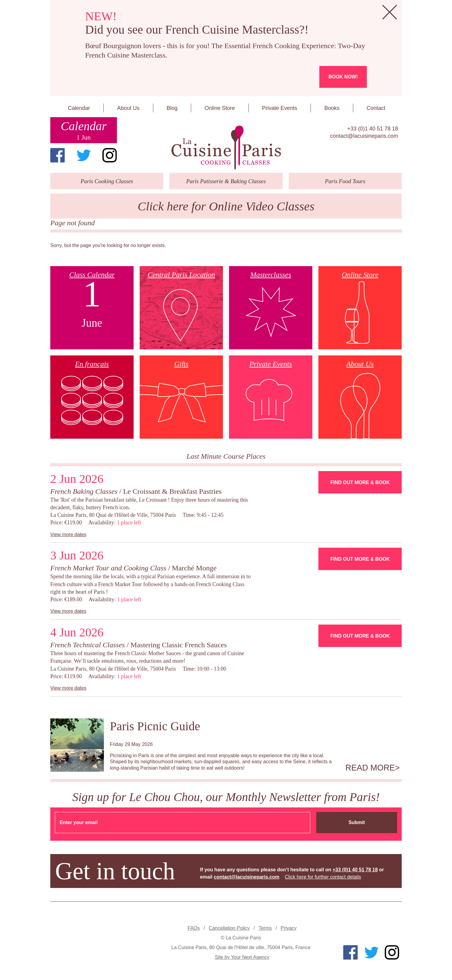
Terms (265, 928)
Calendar (79, 108)
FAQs (194, 928)
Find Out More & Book (360, 482)
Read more (370, 768)
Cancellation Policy (229, 928)
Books (332, 108)
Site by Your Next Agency (242, 957)
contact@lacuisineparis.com (364, 136)
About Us (128, 108)
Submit (357, 822)
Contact (376, 108)
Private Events (280, 108)
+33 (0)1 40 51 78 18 (373, 129)
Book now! (343, 77)
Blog (172, 108)
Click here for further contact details (323, 877)
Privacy (288, 928)
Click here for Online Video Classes (226, 206)
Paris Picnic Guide (155, 726)
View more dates (68, 535)
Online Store (220, 108)
